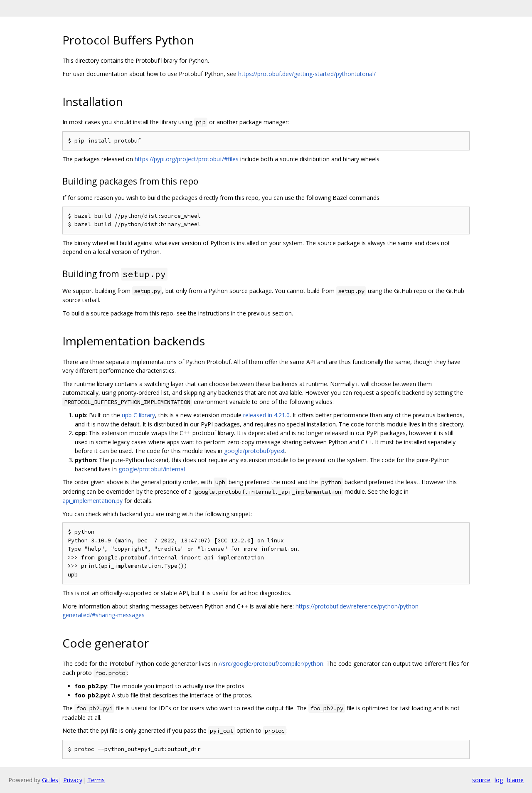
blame (515, 780)
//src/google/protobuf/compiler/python (271, 664)
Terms (96, 780)
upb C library (138, 415)
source (481, 780)
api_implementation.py (92, 501)
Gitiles (50, 780)
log (499, 780)
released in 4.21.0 (266, 415)
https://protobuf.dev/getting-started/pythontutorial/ (307, 74)
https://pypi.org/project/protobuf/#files (187, 159)
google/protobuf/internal (152, 469)
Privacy (73, 780)
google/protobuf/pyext (255, 451)
